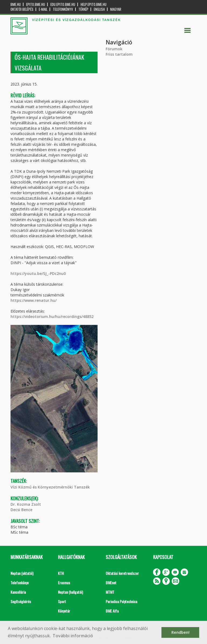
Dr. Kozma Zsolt (26, 504)
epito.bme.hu (36, 4)
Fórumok (114, 49)
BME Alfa (112, 611)
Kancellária (18, 592)
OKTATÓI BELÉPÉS (22, 9)
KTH (61, 573)
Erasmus (64, 583)
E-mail (43, 9)
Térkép (83, 9)
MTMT (110, 592)
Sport (62, 601)
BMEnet (111, 583)
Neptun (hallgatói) (70, 592)
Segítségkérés (21, 601)
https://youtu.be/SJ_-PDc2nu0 (38, 273)
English (99, 9)
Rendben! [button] (180, 632)
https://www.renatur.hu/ (34, 300)
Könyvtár (64, 611)
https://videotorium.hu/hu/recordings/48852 (52, 316)
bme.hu (16, 4)
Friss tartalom (119, 54)
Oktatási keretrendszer (122, 573)
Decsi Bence (21, 510)
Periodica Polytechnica (121, 601)
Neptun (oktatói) (22, 573)
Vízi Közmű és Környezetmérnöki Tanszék (50, 487)
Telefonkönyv (63, 9)
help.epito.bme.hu (94, 4)
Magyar (116, 9)
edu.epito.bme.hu (63, 4)
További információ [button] (73, 636)
